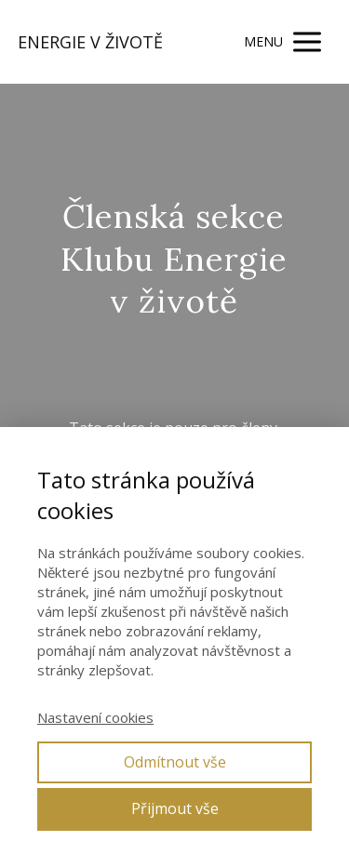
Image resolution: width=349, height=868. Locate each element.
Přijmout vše (175, 808)
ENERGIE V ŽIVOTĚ (90, 42)
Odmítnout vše (175, 762)
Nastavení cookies (95, 717)
